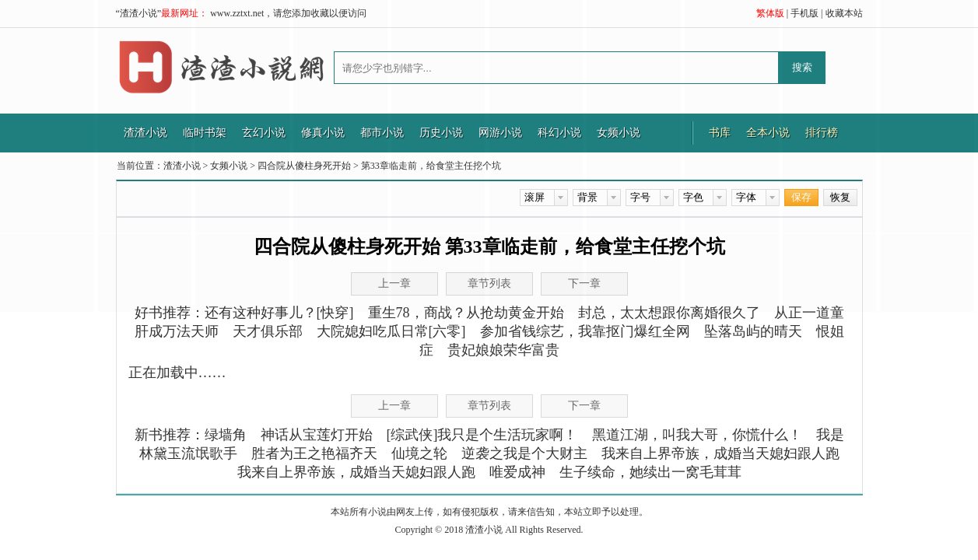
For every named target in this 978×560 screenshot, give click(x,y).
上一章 (394, 406)
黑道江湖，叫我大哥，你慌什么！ (697, 435)
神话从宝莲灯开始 (317, 435)
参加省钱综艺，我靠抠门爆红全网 (585, 331)
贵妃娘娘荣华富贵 (503, 350)
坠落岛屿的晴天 (753, 331)
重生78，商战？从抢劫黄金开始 (466, 313)
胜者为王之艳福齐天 (314, 453)
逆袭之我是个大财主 (524, 453)
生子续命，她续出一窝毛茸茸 (650, 472)
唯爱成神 (517, 472)
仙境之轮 (419, 453)
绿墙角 (226, 435)
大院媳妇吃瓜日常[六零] (391, 331)
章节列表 (489, 406)
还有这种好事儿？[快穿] (279, 313)
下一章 (584, 283)
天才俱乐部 (268, 331)
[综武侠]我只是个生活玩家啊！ (482, 435)
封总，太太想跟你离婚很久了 (669, 313)
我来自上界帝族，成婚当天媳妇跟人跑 (720, 453)
